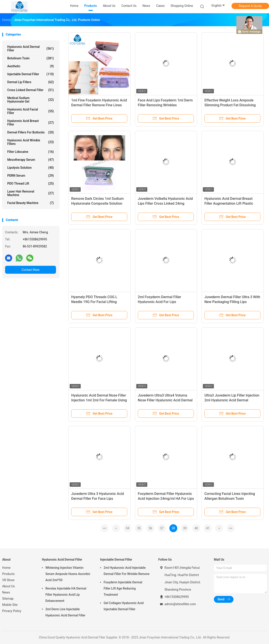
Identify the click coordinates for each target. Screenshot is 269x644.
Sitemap (8, 599)
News (6, 592)
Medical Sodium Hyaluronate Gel (31, 100)
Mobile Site (10, 605)
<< (105, 528)
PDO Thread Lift (31, 183)
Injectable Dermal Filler (31, 74)
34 (127, 528)
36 (150, 528)
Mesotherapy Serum (31, 160)
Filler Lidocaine (31, 152)
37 (162, 528)
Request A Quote (250, 6)
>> (231, 528)
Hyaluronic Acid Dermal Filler (31, 49)
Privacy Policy (12, 611)
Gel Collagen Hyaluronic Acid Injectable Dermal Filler (124, 606)
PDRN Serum (31, 176)
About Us (8, 586)
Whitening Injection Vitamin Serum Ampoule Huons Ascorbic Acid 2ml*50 (68, 574)
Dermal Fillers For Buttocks (31, 132)
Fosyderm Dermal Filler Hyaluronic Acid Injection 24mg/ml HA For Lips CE (166, 499)
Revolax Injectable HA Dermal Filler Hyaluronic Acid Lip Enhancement (66, 595)
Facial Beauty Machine (31, 203)
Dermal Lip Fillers (31, 82)
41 (208, 528)
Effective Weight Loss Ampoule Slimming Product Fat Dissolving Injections (230, 105)
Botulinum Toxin (31, 58)
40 (196, 528)
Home (6, 568)
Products (8, 574)
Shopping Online (182, 6)
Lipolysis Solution (31, 168)
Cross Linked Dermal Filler (31, 90)
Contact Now (31, 270)
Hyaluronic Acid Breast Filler (31, 123)
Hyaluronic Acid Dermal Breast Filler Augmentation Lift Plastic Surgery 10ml (229, 203)
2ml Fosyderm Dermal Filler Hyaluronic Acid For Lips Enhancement (160, 302)
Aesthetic (31, 66)
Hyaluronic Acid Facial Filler (31, 111)
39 (185, 528)
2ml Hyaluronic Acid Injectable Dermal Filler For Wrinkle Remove (127, 571)
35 (139, 528)
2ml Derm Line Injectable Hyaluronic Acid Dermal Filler (65, 612)
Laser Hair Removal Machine (31, 193)
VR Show (8, 580)
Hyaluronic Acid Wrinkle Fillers (31, 142)
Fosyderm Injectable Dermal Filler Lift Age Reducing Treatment (123, 588)
